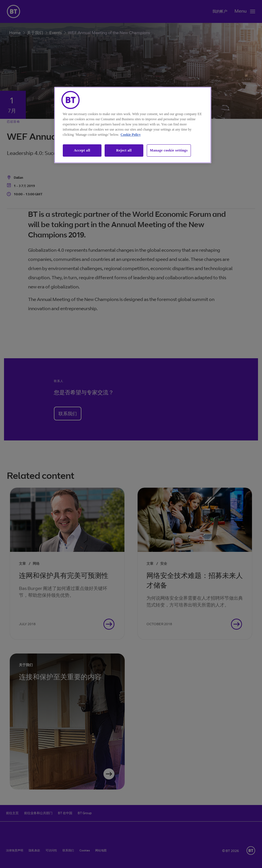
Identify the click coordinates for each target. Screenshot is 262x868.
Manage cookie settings (169, 150)
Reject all (124, 150)
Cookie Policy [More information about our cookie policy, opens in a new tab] (130, 135)
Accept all (82, 150)
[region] (133, 125)
